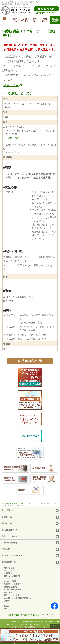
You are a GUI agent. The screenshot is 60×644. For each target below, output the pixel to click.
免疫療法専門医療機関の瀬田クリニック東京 (30, 615)
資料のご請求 (8, 570)
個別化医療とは (30, 510)
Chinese (6, 609)
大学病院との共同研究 (12, 584)
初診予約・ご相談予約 (12, 576)
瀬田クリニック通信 (11, 595)
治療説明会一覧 (30, 361)
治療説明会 (7, 573)
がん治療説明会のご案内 (50, 503)
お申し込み (13, 85)
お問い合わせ (8, 568)
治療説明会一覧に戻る (19, 93)
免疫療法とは (30, 524)
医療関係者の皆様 (10, 587)
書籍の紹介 (7, 592)
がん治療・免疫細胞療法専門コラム (17, 598)
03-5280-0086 (46, 9)
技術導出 (7, 601)
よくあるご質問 (9, 581)
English (6, 606)
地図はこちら (12, 138)
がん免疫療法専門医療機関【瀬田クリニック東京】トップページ (21, 503)
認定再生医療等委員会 (12, 590)
